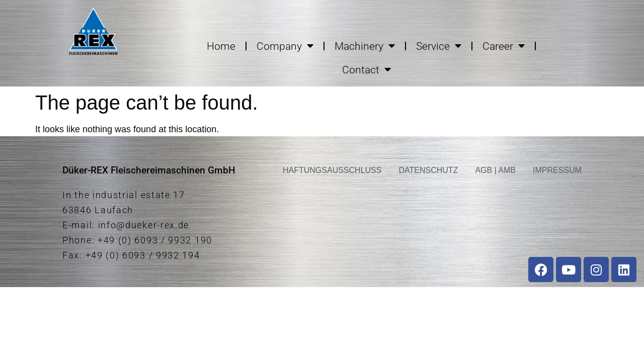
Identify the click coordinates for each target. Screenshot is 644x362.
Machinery (365, 46)
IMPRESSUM (557, 170)
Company (285, 46)
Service (439, 46)
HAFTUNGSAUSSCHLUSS (332, 170)
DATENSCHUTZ (428, 170)
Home (221, 46)
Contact (367, 70)
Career (504, 46)
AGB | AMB (495, 170)
